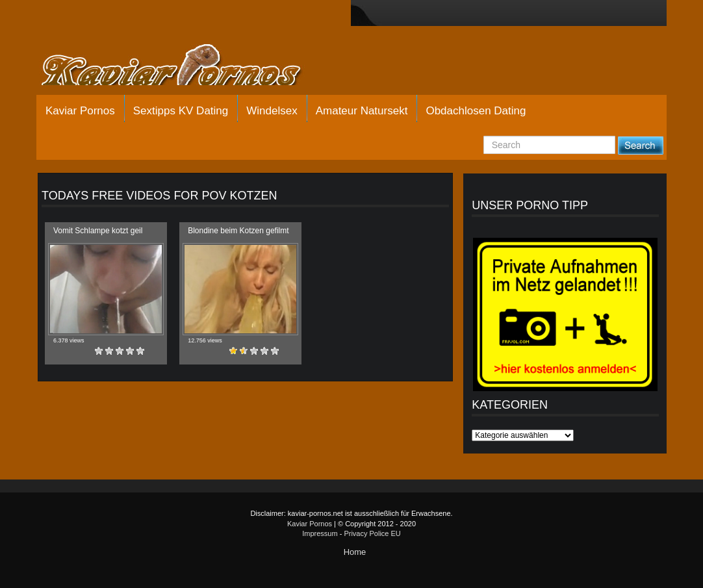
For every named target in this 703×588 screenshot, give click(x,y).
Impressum (320, 533)
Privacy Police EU (372, 533)
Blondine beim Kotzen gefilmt (238, 231)
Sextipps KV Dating (181, 111)
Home (355, 552)
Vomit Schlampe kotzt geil (98, 231)
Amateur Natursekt (362, 111)
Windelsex (272, 111)
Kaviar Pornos (80, 111)
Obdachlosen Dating (476, 111)
